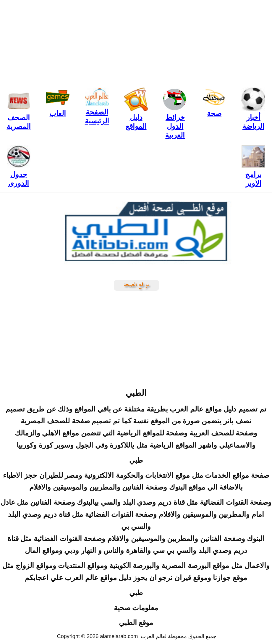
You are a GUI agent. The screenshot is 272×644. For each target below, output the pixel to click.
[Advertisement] (136, 41)
